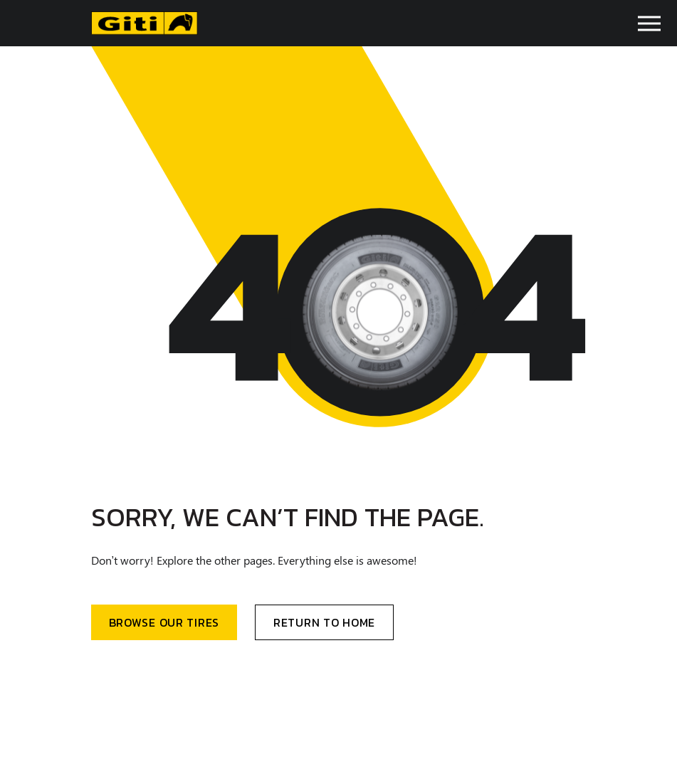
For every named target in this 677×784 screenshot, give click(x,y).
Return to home (324, 622)
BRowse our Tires (164, 622)
